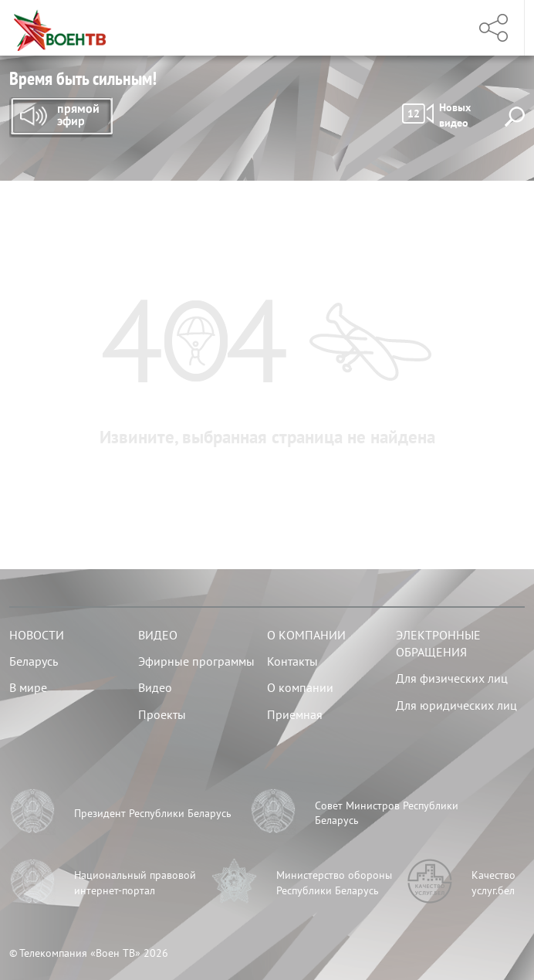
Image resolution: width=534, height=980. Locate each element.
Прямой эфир (61, 117)
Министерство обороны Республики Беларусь (334, 883)
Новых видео (436, 115)
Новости (37, 635)
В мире (28, 687)
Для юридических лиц (456, 705)
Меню (439, 28)
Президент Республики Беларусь (153, 813)
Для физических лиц (452, 678)
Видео (158, 635)
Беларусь (34, 661)
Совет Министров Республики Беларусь (387, 813)
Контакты (292, 661)
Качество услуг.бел (493, 883)
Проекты (162, 714)
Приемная (295, 714)
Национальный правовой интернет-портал (135, 883)
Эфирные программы (196, 661)
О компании (306, 635)
